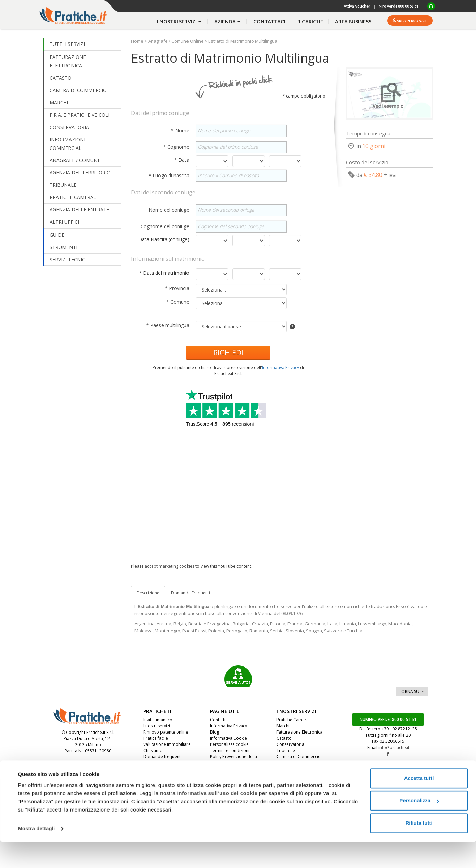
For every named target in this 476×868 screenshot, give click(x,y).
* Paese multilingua (168, 325)
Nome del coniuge (170, 210)
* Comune (178, 302)
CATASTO (61, 78)
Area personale (412, 21)
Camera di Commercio (299, 757)
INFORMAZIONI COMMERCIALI (67, 144)
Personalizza (419, 826)
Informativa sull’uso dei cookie (217, 819)
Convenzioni (155, 781)
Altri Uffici (286, 775)
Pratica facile (156, 738)
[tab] (191, 593)
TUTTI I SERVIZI (67, 44)
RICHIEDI (228, 352)
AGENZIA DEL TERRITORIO (80, 173)
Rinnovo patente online (166, 732)
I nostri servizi (157, 726)
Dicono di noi (156, 763)
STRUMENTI (63, 247)
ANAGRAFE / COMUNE (75, 160)
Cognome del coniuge (166, 226)
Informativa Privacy (281, 368)
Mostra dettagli (36, 854)
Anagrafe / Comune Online (176, 41)
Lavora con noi (158, 769)
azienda (228, 21)
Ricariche (310, 21)
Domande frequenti (163, 757)
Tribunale (286, 750)
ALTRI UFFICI (64, 222)
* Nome (181, 131)
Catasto (284, 738)
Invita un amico (158, 720)
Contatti (218, 720)
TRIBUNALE (63, 185)
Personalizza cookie (229, 744)
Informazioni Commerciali (302, 763)
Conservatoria (290, 744)
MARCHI (59, 102)
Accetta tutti (419, 804)
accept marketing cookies (170, 566)
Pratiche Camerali (294, 720)
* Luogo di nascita (170, 175)
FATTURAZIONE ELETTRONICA (68, 61)
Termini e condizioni (230, 750)
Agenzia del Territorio (298, 769)
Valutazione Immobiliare (167, 744)
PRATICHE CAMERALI (74, 197)
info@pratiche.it (394, 747)
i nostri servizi (180, 21)
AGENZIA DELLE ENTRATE (79, 210)
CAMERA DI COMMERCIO (78, 90)
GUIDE (57, 235)
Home (138, 41)
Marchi (283, 726)
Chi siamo (153, 750)
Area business (353, 21)
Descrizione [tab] (148, 593)
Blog (215, 732)
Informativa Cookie (229, 738)
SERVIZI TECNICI (68, 260)
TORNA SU (409, 692)
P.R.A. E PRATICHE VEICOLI (80, 115)
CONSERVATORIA (69, 127)
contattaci (269, 21)
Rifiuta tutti (419, 849)
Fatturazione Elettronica (299, 732)
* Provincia (178, 288)
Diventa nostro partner (166, 775)
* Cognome (177, 147)
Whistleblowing (225, 769)
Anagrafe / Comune (295, 781)
